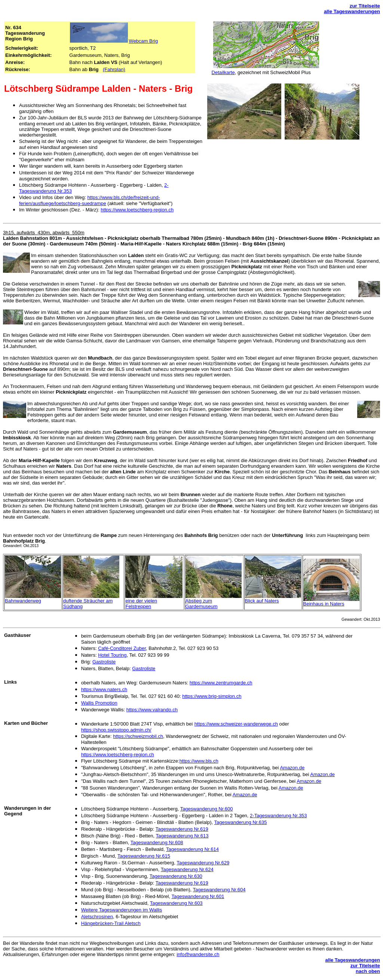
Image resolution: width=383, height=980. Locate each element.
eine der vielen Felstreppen (141, 604)
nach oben (368, 971)
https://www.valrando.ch (152, 710)
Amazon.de (292, 768)
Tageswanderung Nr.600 (207, 809)
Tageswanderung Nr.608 (157, 842)
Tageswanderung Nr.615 (144, 856)
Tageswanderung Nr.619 (182, 829)
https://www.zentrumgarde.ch (221, 683)
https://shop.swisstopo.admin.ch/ (116, 730)
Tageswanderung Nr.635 (241, 822)
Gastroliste (104, 662)
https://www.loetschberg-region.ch (137, 210)
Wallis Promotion (99, 703)
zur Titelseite (365, 6)
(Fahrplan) (114, 69)
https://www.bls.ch (199, 761)
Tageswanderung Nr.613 (182, 836)
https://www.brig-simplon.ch (212, 696)
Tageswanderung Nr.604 (219, 890)
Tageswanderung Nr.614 (192, 849)
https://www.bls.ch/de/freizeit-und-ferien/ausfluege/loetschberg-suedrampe (90, 200)
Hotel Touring (112, 655)
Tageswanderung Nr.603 (176, 903)
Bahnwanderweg (23, 601)
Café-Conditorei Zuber (122, 648)
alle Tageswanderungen (352, 11)
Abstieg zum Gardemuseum (202, 604)
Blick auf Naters (262, 601)
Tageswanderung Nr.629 (203, 863)
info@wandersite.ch (198, 954)
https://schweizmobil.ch (138, 736)
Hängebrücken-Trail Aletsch (111, 923)
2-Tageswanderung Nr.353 (278, 816)
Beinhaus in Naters (324, 604)
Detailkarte (223, 72)
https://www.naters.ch (104, 689)
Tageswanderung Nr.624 (187, 869)
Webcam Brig (143, 41)
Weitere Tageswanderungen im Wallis (122, 910)
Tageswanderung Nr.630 (176, 876)
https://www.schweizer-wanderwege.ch (236, 724)
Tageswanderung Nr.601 (198, 896)
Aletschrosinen (97, 917)
